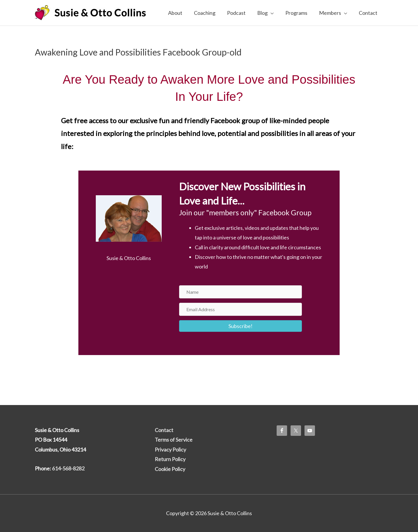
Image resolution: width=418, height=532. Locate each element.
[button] (240, 326)
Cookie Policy (170, 469)
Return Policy (170, 459)
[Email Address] (240, 309)
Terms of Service (174, 440)
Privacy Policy (170, 449)
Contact (164, 430)
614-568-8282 (68, 468)
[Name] (240, 292)
